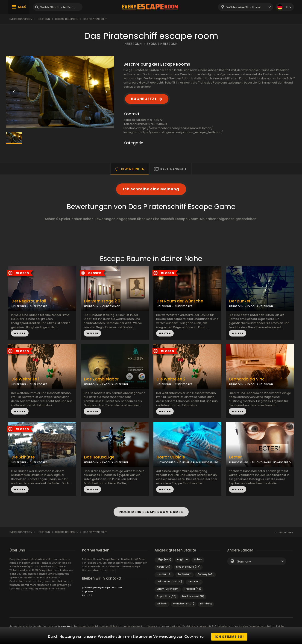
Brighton (182, 557)
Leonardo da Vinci (247, 379)
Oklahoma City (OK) (169, 579)
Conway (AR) (205, 572)
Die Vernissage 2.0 (102, 301)
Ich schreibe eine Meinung (151, 189)
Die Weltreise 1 (25, 379)
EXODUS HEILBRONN (162, 44)
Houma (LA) (164, 572)
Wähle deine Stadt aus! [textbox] (244, 7)
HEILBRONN (133, 44)
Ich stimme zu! (229, 637)
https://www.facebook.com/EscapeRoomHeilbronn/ (176, 128)
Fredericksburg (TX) (188, 564)
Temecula (194, 579)
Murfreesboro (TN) (193, 594)
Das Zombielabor (101, 379)
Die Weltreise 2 (171, 379)
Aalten (198, 557)
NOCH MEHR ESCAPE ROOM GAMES (151, 511)
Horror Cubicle (171, 457)
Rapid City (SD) (167, 594)
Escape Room (66, 624)
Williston (162, 601)
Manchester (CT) (184, 601)
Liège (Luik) (164, 557)
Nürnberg (206, 601)
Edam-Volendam (168, 587)
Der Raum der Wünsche (180, 301)
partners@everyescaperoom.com (102, 585)
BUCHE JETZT (144, 99)
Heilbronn (43, 19)
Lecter (235, 457)
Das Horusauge (99, 457)
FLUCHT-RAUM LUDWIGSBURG (199, 462)
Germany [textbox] (244, 559)
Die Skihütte (23, 457)
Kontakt (87, 593)
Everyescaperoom (21, 19)
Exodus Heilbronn (67, 19)
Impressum (89, 589)
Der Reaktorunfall (29, 301)
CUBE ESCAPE (38, 306)
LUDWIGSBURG (166, 462)
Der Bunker (240, 301)
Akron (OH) (164, 564)
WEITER (20, 333)
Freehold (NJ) (193, 587)
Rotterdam (185, 572)
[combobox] (246, 7)
